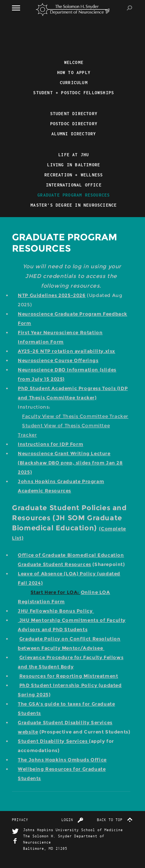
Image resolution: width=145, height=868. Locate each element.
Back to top (115, 820)
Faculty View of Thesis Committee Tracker (75, 416)
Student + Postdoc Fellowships (74, 93)
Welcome (74, 62)
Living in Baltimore (74, 165)
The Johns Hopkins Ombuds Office (62, 760)
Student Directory (74, 114)
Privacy (20, 820)
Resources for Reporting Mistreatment (69, 676)
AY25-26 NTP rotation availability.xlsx (67, 351)
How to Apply (74, 72)
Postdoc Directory (74, 124)
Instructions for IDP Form (50, 444)
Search (130, 8)
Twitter (15, 831)
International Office (74, 185)
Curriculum (74, 83)
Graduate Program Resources (74, 195)
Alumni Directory (74, 134)
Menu (20, 8)
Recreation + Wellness (74, 175)
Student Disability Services (53, 741)
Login (72, 820)
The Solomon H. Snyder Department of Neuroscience (73, 9)
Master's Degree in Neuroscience (74, 205)
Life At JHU (74, 155)
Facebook (15, 841)
